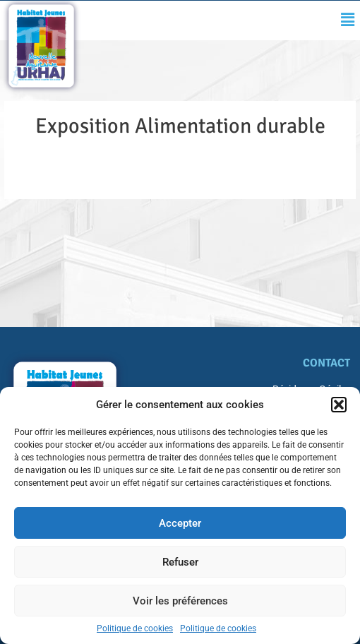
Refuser (180, 562)
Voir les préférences (180, 601)
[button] (339, 405)
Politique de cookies (135, 628)
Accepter (180, 523)
